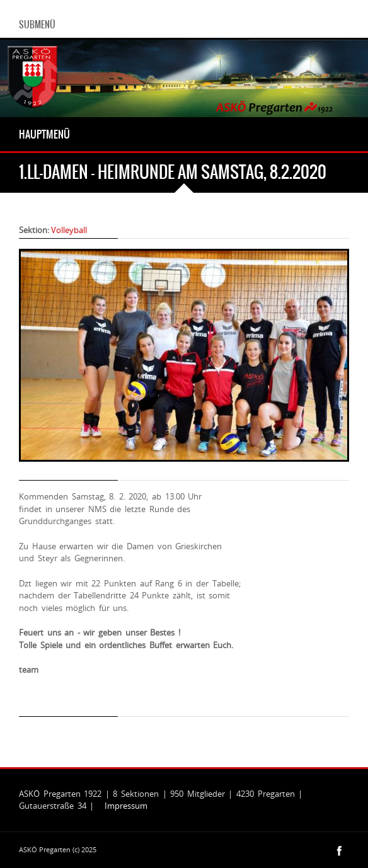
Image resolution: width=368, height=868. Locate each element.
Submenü (37, 25)
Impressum (126, 806)
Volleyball (69, 230)
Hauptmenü (44, 134)
